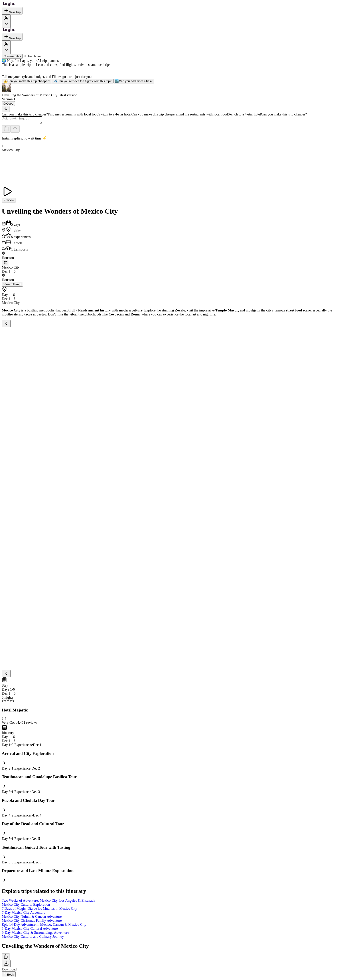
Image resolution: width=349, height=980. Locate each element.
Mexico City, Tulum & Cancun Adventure (32, 918)
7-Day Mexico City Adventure (23, 914)
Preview (9, 201)
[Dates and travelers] (6, 130)
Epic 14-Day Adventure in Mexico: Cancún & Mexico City (44, 926)
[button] (174, 90)
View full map (12, 286)
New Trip (12, 11)
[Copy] (8, 104)
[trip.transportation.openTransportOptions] (5, 264)
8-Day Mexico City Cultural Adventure (30, 930)
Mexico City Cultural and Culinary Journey (33, 938)
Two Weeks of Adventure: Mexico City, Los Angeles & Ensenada (48, 902)
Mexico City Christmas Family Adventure (32, 922)
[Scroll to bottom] (6, 109)
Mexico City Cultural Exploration (26, 906)
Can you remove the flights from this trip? (83, 81)
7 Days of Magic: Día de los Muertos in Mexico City (40, 910)
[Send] (15, 130)
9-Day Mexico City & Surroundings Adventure (35, 934)
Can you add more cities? (134, 81)
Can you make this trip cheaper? (27, 81)
